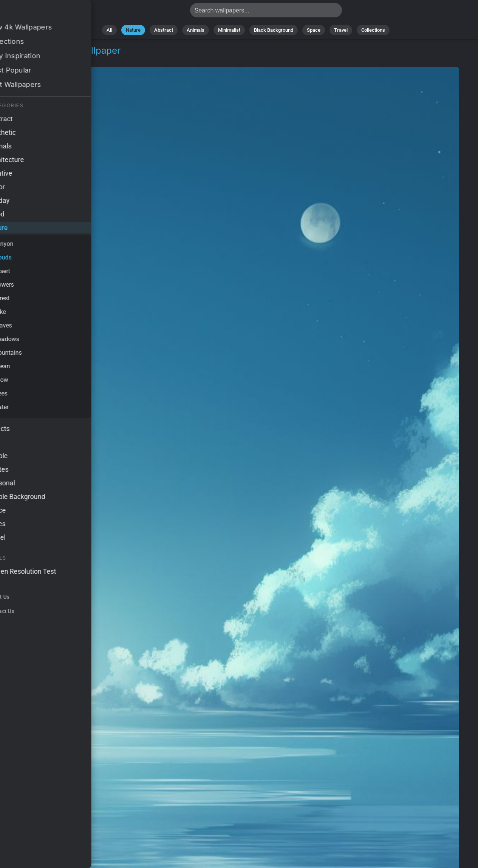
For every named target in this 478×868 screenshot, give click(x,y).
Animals (196, 30)
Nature (133, 30)
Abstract (164, 30)
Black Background (274, 30)
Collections (373, 30)
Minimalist (229, 30)
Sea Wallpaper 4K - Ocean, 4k (45, 12)
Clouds (59, 59)
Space (314, 30)
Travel (341, 30)
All (109, 30)
